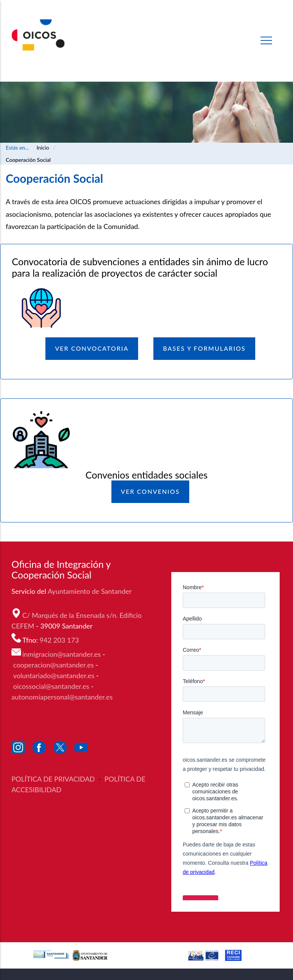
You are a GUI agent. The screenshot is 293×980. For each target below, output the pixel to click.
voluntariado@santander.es (54, 675)
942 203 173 (60, 640)
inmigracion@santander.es (62, 654)
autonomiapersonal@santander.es (62, 697)
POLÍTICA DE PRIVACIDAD (54, 779)
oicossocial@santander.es (51, 686)
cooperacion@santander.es (54, 665)
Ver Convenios (150, 491)
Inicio (43, 147)
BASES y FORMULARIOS (204, 348)
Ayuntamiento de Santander (90, 591)
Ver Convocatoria (92, 348)
